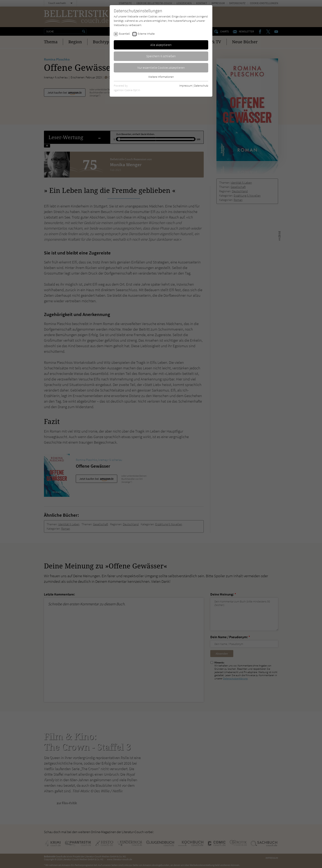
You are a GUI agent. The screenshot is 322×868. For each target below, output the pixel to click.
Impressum (186, 86)
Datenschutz (201, 86)
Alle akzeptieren (161, 45)
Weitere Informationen (161, 77)
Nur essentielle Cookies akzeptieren (161, 68)
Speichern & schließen (161, 56)
